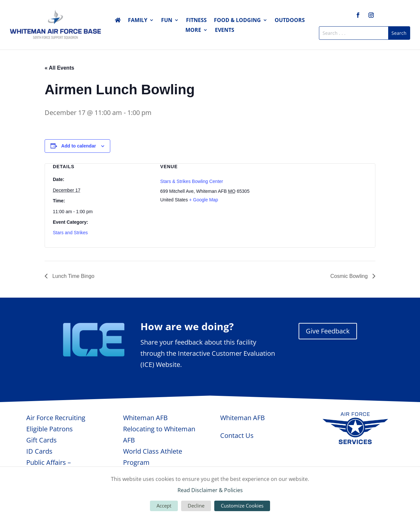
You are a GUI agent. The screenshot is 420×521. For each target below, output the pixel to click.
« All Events (59, 68)
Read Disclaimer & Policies (210, 490)
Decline (196, 506)
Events (225, 31)
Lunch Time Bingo (73, 276)
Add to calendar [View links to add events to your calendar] (79, 146)
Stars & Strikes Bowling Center (191, 181)
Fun (167, 21)
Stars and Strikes (70, 233)
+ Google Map (203, 200)
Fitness (196, 21)
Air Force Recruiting (56, 418)
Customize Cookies (242, 506)
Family (138, 21)
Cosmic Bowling (350, 276)
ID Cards (39, 451)
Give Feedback (328, 331)
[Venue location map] (317, 198)
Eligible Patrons (50, 429)
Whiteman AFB (145, 418)
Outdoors (290, 21)
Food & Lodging (237, 21)
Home (118, 21)
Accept (164, 506)
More (193, 31)
